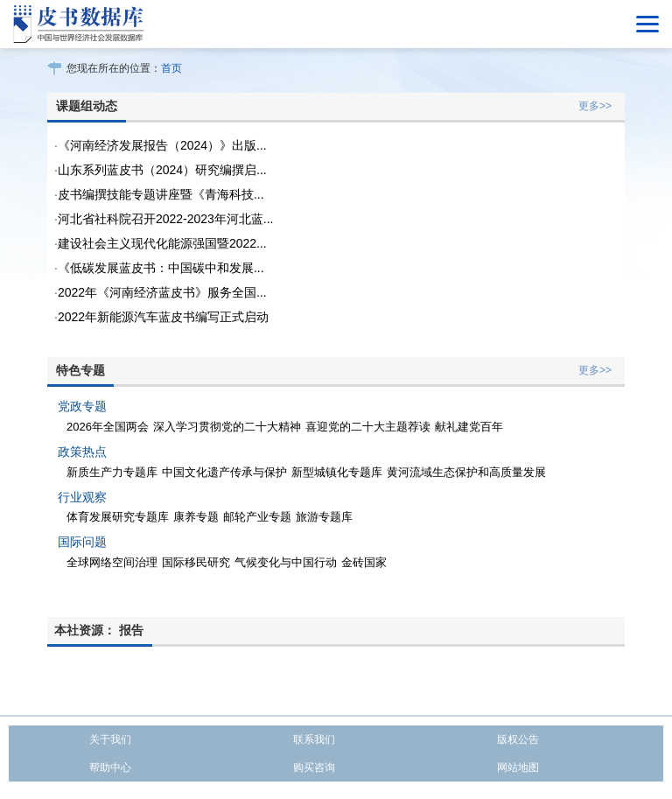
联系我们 (314, 739)
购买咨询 (314, 767)
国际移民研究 (196, 562)
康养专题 (196, 517)
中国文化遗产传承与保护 (224, 472)
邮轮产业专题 (257, 517)
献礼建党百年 (469, 427)
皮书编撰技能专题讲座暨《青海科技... (161, 194)
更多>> (595, 106)
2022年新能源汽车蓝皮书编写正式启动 (163, 317)
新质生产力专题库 (112, 472)
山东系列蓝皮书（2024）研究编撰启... (162, 170)
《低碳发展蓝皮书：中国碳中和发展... (161, 268)
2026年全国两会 (108, 427)
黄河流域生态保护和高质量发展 (466, 472)
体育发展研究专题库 (118, 517)
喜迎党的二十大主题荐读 (368, 427)
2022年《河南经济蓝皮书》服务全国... (162, 292)
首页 (171, 68)
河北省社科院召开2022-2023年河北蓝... (166, 219)
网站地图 (518, 767)
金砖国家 (364, 562)
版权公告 (518, 739)
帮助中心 (110, 767)
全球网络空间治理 (112, 562)
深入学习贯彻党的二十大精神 (227, 427)
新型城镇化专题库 (337, 472)
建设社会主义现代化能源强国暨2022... (162, 243)
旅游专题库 (324, 517)
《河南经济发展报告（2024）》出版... (162, 145)
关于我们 (110, 739)
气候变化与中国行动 (286, 562)
